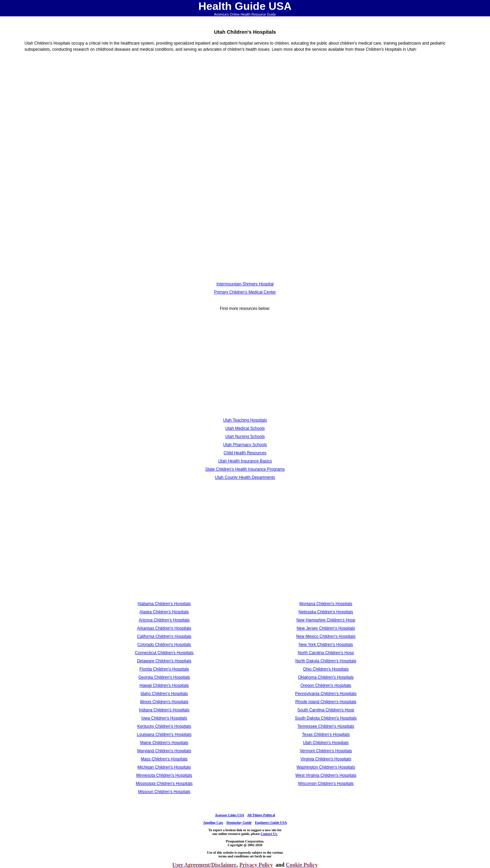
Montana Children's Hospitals (326, 604)
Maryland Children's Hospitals (164, 751)
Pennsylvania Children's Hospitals (326, 694)
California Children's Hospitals (164, 636)
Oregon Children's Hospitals (326, 685)
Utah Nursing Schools (245, 437)
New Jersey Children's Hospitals (326, 628)
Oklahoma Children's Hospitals (326, 677)
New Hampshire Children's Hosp (326, 620)
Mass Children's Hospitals (164, 759)
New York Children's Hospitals (326, 645)
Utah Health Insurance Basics (245, 461)
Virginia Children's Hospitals (326, 759)
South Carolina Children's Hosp (326, 710)
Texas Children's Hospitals (326, 735)
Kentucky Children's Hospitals (164, 726)
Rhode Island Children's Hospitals (326, 702)
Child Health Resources (245, 453)
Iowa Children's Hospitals (164, 718)
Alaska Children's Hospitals (164, 612)
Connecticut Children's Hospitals (164, 653)
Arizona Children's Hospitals (164, 620)
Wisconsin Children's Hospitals (326, 784)
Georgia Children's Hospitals (164, 677)
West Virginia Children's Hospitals (326, 775)
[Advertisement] (245, 112)
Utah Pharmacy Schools (245, 445)
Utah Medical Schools (245, 428)
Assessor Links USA (230, 815)
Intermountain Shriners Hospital (245, 284)
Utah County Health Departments (245, 477)
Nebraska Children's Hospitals (326, 612)
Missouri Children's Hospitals (164, 792)
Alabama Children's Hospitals (164, 604)
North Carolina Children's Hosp (326, 653)
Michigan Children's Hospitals (164, 767)
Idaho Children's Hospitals (164, 694)
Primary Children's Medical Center (245, 292)
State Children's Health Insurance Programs (245, 469)
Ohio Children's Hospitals (326, 669)
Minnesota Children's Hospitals (164, 775)
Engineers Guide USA (271, 823)
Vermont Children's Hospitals (326, 751)
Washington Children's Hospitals (326, 767)
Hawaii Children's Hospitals (164, 685)
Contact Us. (269, 834)
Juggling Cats (213, 823)
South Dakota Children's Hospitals (326, 718)
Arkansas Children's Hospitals (164, 628)
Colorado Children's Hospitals (164, 645)
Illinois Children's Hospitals (164, 702)
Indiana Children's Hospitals (164, 710)
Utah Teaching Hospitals (245, 420)
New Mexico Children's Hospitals (326, 636)
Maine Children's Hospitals (164, 743)
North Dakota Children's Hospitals (326, 661)
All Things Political (261, 815)
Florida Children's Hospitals (164, 669)
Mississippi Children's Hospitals (164, 784)
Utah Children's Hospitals (326, 743)
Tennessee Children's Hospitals (326, 726)
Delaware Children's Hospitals (164, 661)
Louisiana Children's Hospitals (164, 735)
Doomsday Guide (239, 823)
